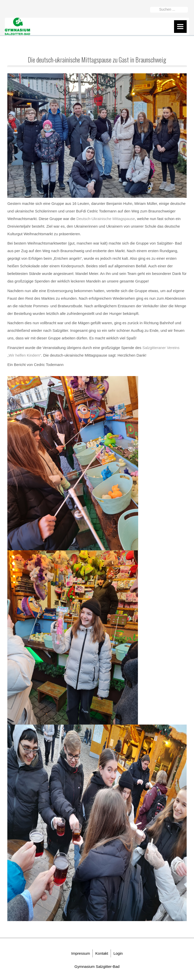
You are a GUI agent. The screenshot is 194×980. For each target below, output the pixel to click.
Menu (180, 27)
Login (118, 953)
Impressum (81, 953)
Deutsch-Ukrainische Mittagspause (106, 219)
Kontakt (102, 953)
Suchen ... (150, 5)
